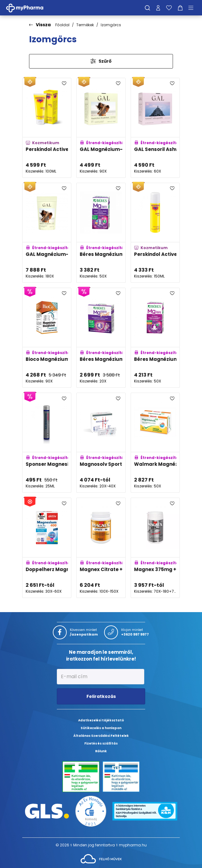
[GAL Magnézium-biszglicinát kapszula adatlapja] (101, 128)
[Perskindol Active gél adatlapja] (47, 128)
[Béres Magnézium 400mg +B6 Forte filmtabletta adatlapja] (155, 338)
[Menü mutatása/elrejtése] (193, 8)
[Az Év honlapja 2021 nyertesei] (91, 811)
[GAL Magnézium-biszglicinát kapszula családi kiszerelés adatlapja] (47, 233)
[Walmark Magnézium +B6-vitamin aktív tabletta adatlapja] (155, 443)
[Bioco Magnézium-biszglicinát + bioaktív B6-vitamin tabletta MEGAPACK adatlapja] (47, 338)
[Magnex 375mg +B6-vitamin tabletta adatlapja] (155, 548)
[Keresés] (147, 8)
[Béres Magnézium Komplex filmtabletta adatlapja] (101, 233)
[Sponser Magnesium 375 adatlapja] (47, 443)
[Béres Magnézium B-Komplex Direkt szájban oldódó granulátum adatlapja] (101, 338)
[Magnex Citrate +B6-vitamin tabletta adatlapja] (101, 548)
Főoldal (62, 25)
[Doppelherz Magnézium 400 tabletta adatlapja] (47, 548)
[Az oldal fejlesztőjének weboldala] (101, 858)
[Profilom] (158, 8)
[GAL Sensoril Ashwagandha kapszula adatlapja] (155, 128)
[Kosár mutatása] (180, 8)
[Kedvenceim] (169, 8)
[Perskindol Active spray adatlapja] (155, 233)
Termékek (85, 25)
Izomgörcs (111, 25)
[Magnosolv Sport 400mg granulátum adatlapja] (101, 443)
